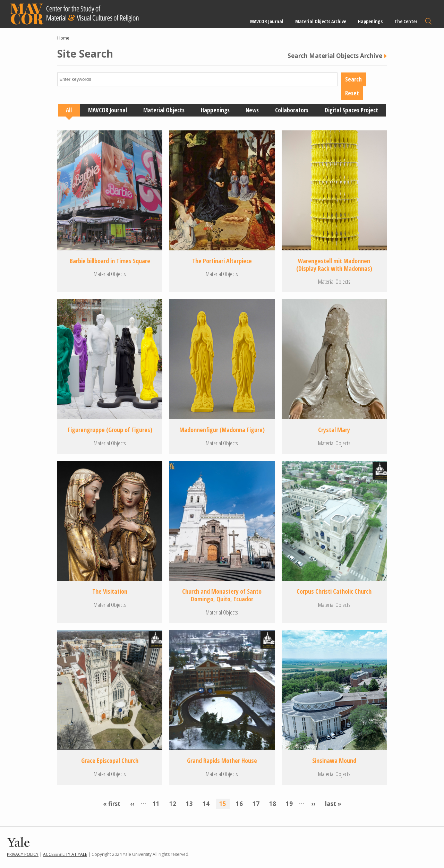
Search (428, 21)
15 (224, 804)
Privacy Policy (23, 854)
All (69, 110)
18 (274, 803)
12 (174, 803)
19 (291, 803)
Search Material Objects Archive (335, 56)
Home (63, 38)
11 (158, 803)
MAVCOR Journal (267, 21)
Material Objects (164, 110)
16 (241, 803)
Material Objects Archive (321, 21)
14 (208, 803)
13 (191, 803)
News (252, 110)
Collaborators (292, 110)
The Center (406, 21)
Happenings (370, 21)
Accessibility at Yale (65, 854)
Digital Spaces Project (351, 110)
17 (258, 803)
